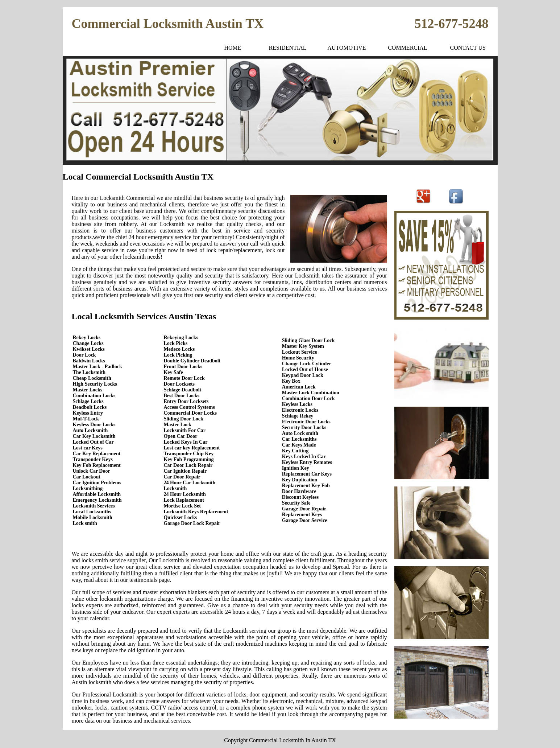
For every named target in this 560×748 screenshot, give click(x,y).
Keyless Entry (88, 413)
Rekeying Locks (181, 338)
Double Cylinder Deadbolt (192, 361)
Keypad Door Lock (303, 375)
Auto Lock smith (300, 433)
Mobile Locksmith (93, 517)
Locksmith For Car (184, 430)
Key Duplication (300, 480)
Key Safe (173, 372)
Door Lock (84, 355)
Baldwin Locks (89, 361)
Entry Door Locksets (186, 401)
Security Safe (296, 503)
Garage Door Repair (304, 509)
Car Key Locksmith (94, 436)
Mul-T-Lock (86, 419)
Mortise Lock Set (182, 506)
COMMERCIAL (407, 48)
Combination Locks (94, 396)
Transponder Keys (93, 459)
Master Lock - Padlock (98, 367)
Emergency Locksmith (97, 500)
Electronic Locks (300, 410)
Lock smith (85, 523)
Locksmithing (88, 488)
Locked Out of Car (93, 442)
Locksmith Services (94, 506)
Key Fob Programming (188, 459)
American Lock (299, 387)
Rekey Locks (87, 338)
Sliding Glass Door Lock (308, 340)
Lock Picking (178, 355)
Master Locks (88, 390)
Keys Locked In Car (304, 457)
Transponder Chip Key (188, 454)
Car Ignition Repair (185, 471)
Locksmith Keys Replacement (196, 512)
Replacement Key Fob (306, 486)
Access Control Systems (189, 407)
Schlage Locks (88, 401)
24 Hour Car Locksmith (189, 483)
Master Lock (177, 425)
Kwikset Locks (89, 349)
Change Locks (88, 343)
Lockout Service (300, 352)
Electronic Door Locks (306, 422)
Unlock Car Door (92, 471)
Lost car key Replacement (192, 448)
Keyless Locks (297, 404)
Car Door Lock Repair (188, 465)
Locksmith (175, 488)
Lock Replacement (184, 500)
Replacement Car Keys (307, 474)
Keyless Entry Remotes (307, 462)
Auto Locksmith (90, 430)
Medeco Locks (179, 349)
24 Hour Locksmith (184, 494)
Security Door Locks (304, 428)
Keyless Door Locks (94, 425)
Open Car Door (180, 436)
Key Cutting (295, 451)
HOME (233, 48)
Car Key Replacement (97, 454)
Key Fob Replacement (97, 465)
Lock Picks (175, 343)
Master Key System (303, 346)
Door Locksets (179, 384)
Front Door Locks (183, 367)
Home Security (298, 358)
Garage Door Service (305, 520)
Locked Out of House (305, 369)
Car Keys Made (299, 445)
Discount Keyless (300, 497)
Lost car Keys (88, 448)
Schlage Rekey (298, 416)
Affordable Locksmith (97, 494)
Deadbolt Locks (90, 407)
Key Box (291, 381)
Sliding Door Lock (183, 419)
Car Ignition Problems (97, 483)
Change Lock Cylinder (307, 364)
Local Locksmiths (92, 512)
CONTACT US (468, 48)
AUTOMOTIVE (347, 48)
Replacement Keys (302, 515)
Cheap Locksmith (92, 378)
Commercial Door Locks (190, 413)
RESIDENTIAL (288, 48)
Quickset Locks (180, 517)
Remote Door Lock (184, 378)
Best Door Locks (181, 396)
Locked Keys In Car (185, 442)
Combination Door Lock (308, 398)
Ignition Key (296, 468)
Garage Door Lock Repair (192, 523)
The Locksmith (89, 372)
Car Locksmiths (299, 439)
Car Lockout (87, 477)
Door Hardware (299, 491)
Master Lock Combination (311, 393)
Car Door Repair (182, 477)
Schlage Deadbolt (182, 390)
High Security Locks (95, 384)
